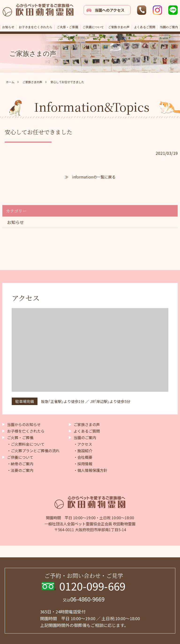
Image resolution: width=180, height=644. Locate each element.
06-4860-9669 (84, 599)
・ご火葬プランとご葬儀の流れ (33, 451)
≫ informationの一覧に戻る (90, 177)
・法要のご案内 (20, 470)
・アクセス (83, 444)
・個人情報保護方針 (90, 470)
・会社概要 (83, 457)
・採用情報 (83, 464)
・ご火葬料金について (26, 444)
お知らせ (15, 222)
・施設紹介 (83, 451)
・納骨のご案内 (20, 464)
